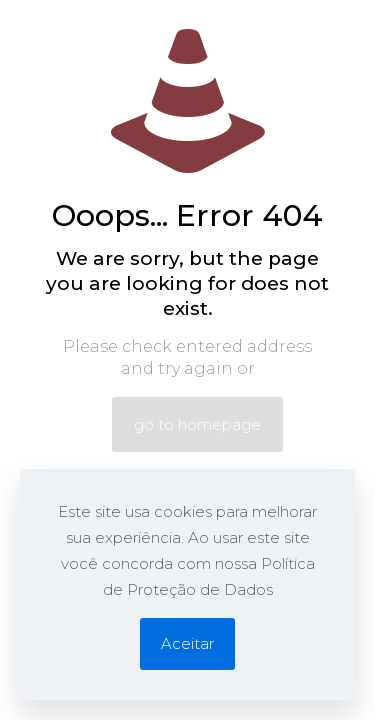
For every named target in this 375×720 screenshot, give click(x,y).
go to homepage (197, 424)
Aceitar (187, 643)
